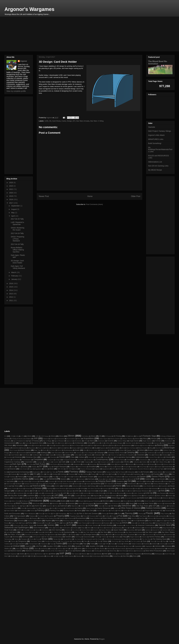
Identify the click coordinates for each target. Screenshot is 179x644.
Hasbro (89, 484)
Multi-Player (10, 504)
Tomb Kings (115, 541)
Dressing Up (111, 467)
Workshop (147, 554)
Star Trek (78, 532)
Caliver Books (69, 453)
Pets (55, 514)
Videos (18, 549)
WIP (62, 553)
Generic (63, 479)
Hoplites (101, 486)
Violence (60, 549)
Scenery (51, 525)
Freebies (12, 477)
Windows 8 (40, 554)
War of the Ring (90, 549)
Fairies (45, 472)
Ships (83, 528)
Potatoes (32, 516)
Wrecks (20, 556)
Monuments (117, 501)
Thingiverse (22, 541)
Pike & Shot (73, 514)
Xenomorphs (40, 556)
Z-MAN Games (69, 556)
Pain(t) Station (171, 508)
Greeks (42, 481)
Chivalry (165, 455)
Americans (101, 441)
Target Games (134, 537)
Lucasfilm (77, 496)
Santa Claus (149, 523)
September (16, 206)
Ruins (64, 523)
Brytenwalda (22, 453)
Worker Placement (135, 554)
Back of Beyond (76, 445)
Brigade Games (132, 450)
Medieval (58, 498)
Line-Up (149, 493)
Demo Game (121, 464)
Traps (52, 544)
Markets (7, 498)
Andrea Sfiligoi (122, 441)
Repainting (31, 521)
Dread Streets (82, 467)
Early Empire (23, 469)
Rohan (30, 523)
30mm (93, 436)
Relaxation (159, 518)
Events (169, 469)
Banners (119, 445)
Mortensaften (158, 501)
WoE (106, 554)
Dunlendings (168, 467)
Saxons (7, 525)
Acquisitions (89, 438)
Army (89, 443)
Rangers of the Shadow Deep (48, 518)
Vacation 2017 (80, 546)
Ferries (6, 474)
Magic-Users (87, 496)
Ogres (100, 506)
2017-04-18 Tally (17, 244)
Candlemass (151, 453)
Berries (90, 448)
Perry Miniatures (30, 513)
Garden (37, 479)
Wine (47, 554)
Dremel (102, 467)
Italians (23, 491)
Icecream (105, 489)
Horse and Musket (133, 486)
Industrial (154, 488)
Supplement (169, 535)
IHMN (113, 488)
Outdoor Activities (153, 508)
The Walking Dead (159, 539)
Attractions (20, 445)
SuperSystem (159, 535)
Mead (48, 498)
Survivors (26, 537)
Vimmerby (44, 548)
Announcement (10, 443)
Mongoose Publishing (93, 501)
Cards (64, 121)
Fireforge (63, 474)
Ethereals (127, 469)
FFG (35, 474)
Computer (50, 460)
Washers (78, 551)
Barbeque (137, 445)
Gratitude (26, 481)
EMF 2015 (60, 469)
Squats (40, 532)
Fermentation (169, 472)
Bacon (92, 445)
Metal (104, 498)
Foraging (128, 474)
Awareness (59, 445)
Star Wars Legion (152, 532)
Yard (55, 556)
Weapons (88, 551)
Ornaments (60, 508)
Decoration (103, 464)
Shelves (57, 528)
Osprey (80, 508)
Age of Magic (47, 441)
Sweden (68, 537)
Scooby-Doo (81, 525)
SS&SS (47, 532)
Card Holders (15, 455)
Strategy (103, 534)
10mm (29, 436)
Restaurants (98, 521)
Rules (71, 523)
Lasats (71, 493)
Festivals (14, 474)
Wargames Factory (134, 548)
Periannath (169, 511)
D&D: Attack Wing (161, 462)
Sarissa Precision (161, 523)
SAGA (125, 523)
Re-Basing (70, 518)
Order (23, 508)
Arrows (97, 443)
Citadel (62, 457)
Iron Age (170, 488)
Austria (30, 445)
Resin (57, 521)
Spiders (172, 530)
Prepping (60, 516)
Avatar (51, 445)
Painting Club (55, 511)
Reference (150, 518)
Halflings (149, 481)
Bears (47, 448)
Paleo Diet (89, 511)
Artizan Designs (118, 443)
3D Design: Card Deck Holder (17, 262)
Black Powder (143, 448)
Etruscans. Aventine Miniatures (141, 469)
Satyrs (171, 523)
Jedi (83, 491)
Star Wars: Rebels (168, 532)
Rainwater (172, 516)
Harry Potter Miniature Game (64, 484)
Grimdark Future (90, 481)
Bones (59, 450)
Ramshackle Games (24, 518)
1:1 (5, 436)
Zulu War (126, 556)
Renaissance (9, 521)
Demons (131, 464)
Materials (16, 498)
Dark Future (40, 464)
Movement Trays (169, 501)
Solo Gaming (56, 530)
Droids (119, 467)
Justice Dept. (111, 491)
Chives (173, 455)
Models (63, 501)
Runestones (98, 523)
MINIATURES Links (156, 139)
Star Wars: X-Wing (97, 121)
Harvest (77, 484)
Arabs (56, 443)
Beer (68, 448)
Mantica (129, 496)
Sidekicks (109, 528)
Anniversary (169, 441)
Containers (90, 460)
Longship (48, 496)
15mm (53, 436)
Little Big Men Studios (15, 496)
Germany (91, 479)
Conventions (131, 460)
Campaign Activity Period (116, 453)
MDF (33, 498)
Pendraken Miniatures (136, 511)
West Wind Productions (154, 551)
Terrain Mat (57, 539)
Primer (85, 516)
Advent (137, 439)
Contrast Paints (119, 460)
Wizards (92, 554)
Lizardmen (31, 496)
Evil (6, 472)
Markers (170, 496)
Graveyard (34, 481)
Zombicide (87, 556)
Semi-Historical (39, 528)
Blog (151, 448)
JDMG (77, 491)
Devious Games (168, 464)
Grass (20, 481)
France (166, 474)
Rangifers (62, 518)
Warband (110, 549)
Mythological (89, 503)
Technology (8, 539)
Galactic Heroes (102, 477)
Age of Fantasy (34, 441)
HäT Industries (109, 484)
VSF (66, 548)
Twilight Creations (136, 544)
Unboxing (162, 544)
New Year (17, 506)
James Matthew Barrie (60, 491)
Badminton (99, 445)
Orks (53, 508)
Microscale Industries (131, 498)
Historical (36, 486)
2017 (11, 203)
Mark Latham (161, 496)
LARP (65, 493)
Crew (71, 462)
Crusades (117, 462)
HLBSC (57, 486)
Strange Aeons (91, 534)
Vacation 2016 (66, 546)
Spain (139, 530)
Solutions (68, 530)
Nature (123, 503)
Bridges (122, 450)
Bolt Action (52, 450)
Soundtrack (76, 530)
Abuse (52, 439)
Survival (16, 537)
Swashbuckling (57, 537)
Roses (52, 523)
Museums (56, 503)
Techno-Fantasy (155, 537)
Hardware (18, 484)
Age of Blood (164, 439)
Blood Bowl (159, 448)
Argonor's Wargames (29, 9)
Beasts (62, 448)
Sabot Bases (116, 523)
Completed (38, 460)
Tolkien (105, 541)
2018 (11, 199)
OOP (154, 506)
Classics (91, 457)
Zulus (135, 556)
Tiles (86, 541)
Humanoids (29, 489)
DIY (74, 121)
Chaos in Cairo (115, 455)
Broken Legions (154, 450)
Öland (106, 506)
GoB (138, 479)
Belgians (75, 448)
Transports (44, 544)
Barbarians (127, 445)
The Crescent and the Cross (93, 539)
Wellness (131, 551)
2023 (11, 186)
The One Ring (146, 539)
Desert (145, 464)
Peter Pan (48, 514)
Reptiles (48, 521)
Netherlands (168, 503)
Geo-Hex (73, 479)
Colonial (168, 457)
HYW (82, 488)
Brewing (113, 450)
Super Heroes (149, 535)
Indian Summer (145, 489)
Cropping (87, 462)
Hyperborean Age (73, 489)
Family (61, 472)
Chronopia (44, 457)
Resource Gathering (70, 521)
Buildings (44, 453)
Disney (25, 467)
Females (146, 472)
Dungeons (152, 467)
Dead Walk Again (65, 464)
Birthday (117, 448)
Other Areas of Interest (130, 508)
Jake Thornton (42, 491)
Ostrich (116, 508)
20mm (61, 436)
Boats (45, 450)
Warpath (70, 551)
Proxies (114, 516)
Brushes (14, 453)
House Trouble (12, 489)
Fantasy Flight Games (94, 472)
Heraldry (141, 484)
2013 (11, 294)
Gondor (162, 479)
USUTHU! (39, 546)
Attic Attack (8, 445)
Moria (139, 501)
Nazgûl (140, 503)
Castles (68, 455)
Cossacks (40, 462)
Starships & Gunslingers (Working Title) (36, 535)
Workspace (159, 554)
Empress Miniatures (86, 469)
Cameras (79, 453)
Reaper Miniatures (95, 518)
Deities (113, 464)
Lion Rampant (161, 493)
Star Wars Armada (83, 121)
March (14, 272)
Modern (72, 501)
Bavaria (24, 448)
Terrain (45, 539)
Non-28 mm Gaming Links (158, 166)
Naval (131, 503)
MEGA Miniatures (73, 498)
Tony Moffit (125, 541)
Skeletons (138, 528)
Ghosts (101, 479)
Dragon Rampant (60, 467)
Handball (166, 481)
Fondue (106, 474)
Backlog (86, 445)
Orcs (15, 508)
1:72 (22, 436)
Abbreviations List (155, 162)
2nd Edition (85, 436)
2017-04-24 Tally (17, 233)
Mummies (46, 503)
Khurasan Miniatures (142, 491)
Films (48, 474)
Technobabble (169, 537)
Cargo (51, 455)
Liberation (129, 493)
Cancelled (142, 453)
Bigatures (103, 448)
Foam (100, 474)
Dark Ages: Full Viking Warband (18, 267)
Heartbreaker (132, 484)
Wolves (114, 554)
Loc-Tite (41, 496)
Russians (107, 523)
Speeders (165, 530)
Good (171, 479)
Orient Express (45, 508)
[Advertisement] (79, 34)
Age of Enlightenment (20, 441)
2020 (11, 193)
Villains (36, 549)
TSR (107, 544)
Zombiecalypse (96, 556)
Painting (41, 510)
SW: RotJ (47, 537)
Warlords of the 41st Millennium (55, 551)
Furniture (76, 477)
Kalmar (119, 491)
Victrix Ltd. (8, 548)
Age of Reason (59, 441)
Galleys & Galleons (115, 477)
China (150, 455)
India (136, 489)
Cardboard (36, 455)
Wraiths (13, 556)
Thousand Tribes (36, 541)
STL (67, 535)
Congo (58, 460)
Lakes (40, 493)
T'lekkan (104, 537)
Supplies (7, 537)
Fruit (54, 477)
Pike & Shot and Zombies (88, 513)
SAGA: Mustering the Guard (18, 229)
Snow (37, 530)
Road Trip (169, 521)
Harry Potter (49, 484)
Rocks (6, 523)
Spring (33, 532)
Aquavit (49, 443)
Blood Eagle (169, 448)
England (97, 469)
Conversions (144, 460)
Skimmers (148, 528)
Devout (7, 467)
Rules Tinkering (83, 523)
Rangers (35, 518)
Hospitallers (164, 486)
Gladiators (119, 479)
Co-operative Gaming (124, 457)
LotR (56, 495)
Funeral (69, 477)
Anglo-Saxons (147, 441)
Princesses (93, 516)
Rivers (162, 521)
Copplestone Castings (12, 462)
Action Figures (104, 439)
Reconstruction (122, 518)
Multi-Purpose (22, 503)
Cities (73, 457)
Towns (158, 541)
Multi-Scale (36, 503)
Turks (113, 544)
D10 (171, 462)
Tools (145, 541)
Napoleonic (100, 503)
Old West (114, 506)
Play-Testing (165, 513)
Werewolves (140, 551)
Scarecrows (17, 525)
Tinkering (92, 541)
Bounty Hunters (93, 450)
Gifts (112, 479)
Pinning (104, 514)
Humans (38, 488)
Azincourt (67, 445)
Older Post (136, 196)
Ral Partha (10, 518)
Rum (91, 523)
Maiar (103, 496)
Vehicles (158, 546)
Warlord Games (16, 551)
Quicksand (153, 516)
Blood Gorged (14, 450)
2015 (11, 287)
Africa (145, 439)
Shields (75, 528)
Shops (95, 528)
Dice (13, 467)
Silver (126, 528)
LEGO (108, 493)
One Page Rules (142, 506)
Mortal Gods (148, 501)
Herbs (149, 484)
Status (60, 534)
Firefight (55, 474)
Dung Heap (143, 467)
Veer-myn (129, 546)
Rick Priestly (153, 521)
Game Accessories (131, 477)
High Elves (15, 486)
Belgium (82, 448)
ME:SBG (41, 498)
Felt (139, 472)
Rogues (23, 523)
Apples (27, 443)
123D (46, 121)
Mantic (121, 496)
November (49, 506)
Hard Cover (10, 484)
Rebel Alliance (108, 518)
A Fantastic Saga (149, 436)
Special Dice (156, 530)
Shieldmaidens (66, 528)
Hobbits (66, 486)
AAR (36, 438)
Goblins (148, 479)
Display (34, 467)
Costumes (48, 462)
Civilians (81, 457)
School (61, 525)
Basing (160, 445)
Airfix (86, 441)
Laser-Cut (78, 493)
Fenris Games (158, 472)
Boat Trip (37, 450)
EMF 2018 (69, 469)
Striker (110, 534)
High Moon (26, 486)
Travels (59, 544)
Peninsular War (158, 511)
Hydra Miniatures (61, 489)
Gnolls (131, 479)
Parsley (113, 511)
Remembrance (168, 518)
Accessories (60, 439)
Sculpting (120, 525)
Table (110, 537)
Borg (85, 450)
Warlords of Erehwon (33, 551)
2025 (11, 183)
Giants (107, 479)
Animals (158, 441)
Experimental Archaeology (20, 472)
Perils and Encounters (12, 513)
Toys (164, 541)
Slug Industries (168, 528)
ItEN (34, 491)
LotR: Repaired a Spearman (17, 223)
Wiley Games (31, 554)
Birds (110, 448)
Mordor (132, 501)
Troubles (100, 544)
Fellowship (131, 472)
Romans (39, 523)
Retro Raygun (117, 521)
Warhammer (161, 548)
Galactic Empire (88, 477)
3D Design (108, 436)
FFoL (42, 474)
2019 (11, 196)
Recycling (134, 518)
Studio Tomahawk (129, 534)
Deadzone (77, 464)
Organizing (30, 508)
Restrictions (107, 521)
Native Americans (113, 504)
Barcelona (145, 445)
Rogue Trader (15, 523)
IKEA (120, 489)
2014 (11, 290)
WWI (26, 556)
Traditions (7, 544)
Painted (32, 511)
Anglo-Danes (134, 441)
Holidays (93, 486)
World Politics (169, 554)
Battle (8, 448)
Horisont (109, 486)
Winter (53, 554)
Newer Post (44, 196)
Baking (107, 445)
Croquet (96, 462)
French (20, 477)
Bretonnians (104, 450)
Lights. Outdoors (138, 493)
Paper (107, 511)
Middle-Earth (144, 498)
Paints (79, 511)
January (15, 279)
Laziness (86, 493)
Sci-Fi (69, 525)
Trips (85, 544)
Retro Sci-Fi (127, 521)
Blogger (102, 639)
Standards (67, 532)
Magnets (96, 496)
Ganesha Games (21, 479)
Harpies (41, 484)
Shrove (102, 528)
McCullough (26, 498)
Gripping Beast (104, 481)
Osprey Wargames (104, 508)
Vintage (53, 549)
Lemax (121, 493)
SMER (19, 530)
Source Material (86, 530)
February (15, 276)
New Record (8, 506)
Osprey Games (90, 508)
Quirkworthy (162, 516)
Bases (152, 445)
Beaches (41, 448)
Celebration (98, 455)
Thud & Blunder (65, 541)
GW (129, 481)
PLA (119, 513)
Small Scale (9, 530)
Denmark (138, 464)
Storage (73, 534)
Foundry (156, 474)
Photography (62, 513)
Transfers (22, 544)
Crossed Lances (106, 462)
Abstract (46, 439)
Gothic (12, 481)
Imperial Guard (128, 489)
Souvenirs (96, 530)
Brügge (7, 453)
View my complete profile (16, 91)
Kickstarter (155, 491)
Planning (129, 513)
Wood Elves (122, 554)
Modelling (53, 501)
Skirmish (156, 528)
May (13, 213)
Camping (130, 452)
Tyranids (147, 544)
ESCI (119, 469)
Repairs (39, 521)
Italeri (16, 491)
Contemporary (102, 460)
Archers (62, 443)
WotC (6, 556)
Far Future (121, 472)
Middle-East (156, 498)
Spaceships (131, 530)
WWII (32, 556)
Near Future (149, 503)
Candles (159, 453)
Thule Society (77, 541)
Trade (170, 541)
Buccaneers (33, 453)
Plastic (149, 513)
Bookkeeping (68, 450)
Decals (85, 464)
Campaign (100, 453)
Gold (156, 479)
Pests (41, 514)
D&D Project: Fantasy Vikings (160, 131)
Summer (140, 534)
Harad (173, 481)
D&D (151, 462)
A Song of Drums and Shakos (21, 439)
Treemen (70, 544)
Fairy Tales (52, 472)
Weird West (123, 551)
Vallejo (106, 546)
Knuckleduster (20, 493)
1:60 (17, 436)
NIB (30, 506)
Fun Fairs (61, 477)
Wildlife (22, 554)
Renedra (21, 521)
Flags (79, 474)
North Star (39, 506)
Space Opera (118, 530)
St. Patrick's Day (57, 532)
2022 (11, 189)
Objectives (75, 506)
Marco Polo (138, 496)
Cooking (153, 460)
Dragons (73, 467)
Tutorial (119, 544)
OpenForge (163, 506)
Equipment (106, 469)
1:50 (12, 436)
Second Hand (164, 525)
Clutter (112, 457)
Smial (25, 530)
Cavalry (89, 455)
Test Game (78, 539)
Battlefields (16, 448)
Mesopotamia (94, 498)
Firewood (72, 474)
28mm (71, 436)
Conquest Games (69, 460)
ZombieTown (117, 556)
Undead (16, 546)
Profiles (107, 516)
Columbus (7, 460)
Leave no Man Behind (97, 493)
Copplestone (168, 460)
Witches (84, 554)
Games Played (158, 477)
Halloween (158, 481)
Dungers (159, 467)
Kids (162, 491)
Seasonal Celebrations (146, 525)
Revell (135, 521)
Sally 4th (140, 523)
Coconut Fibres (153, 457)
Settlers (51, 528)
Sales (133, 523)
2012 (11, 297)
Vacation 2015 (52, 546)
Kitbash (11, 493)
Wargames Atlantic (120, 549)
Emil (76, 469)
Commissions (26, 460)
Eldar (46, 469)
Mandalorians (112, 496)
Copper (160, 460)
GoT (6, 481)
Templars (24, 539)
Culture (144, 462)
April (13, 216)
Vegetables (138, 546)
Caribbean (59, 455)
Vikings (25, 548)
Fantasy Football (111, 472)
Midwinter (166, 498)
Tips (99, 541)
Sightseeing (118, 528)
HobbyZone (76, 486)
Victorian (168, 546)
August (14, 209)
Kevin (131, 491)
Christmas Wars (31, 457)
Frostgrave (45, 477)
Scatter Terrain (28, 525)
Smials (31, 530)
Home (90, 196)
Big (96, 448)
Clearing (98, 457)
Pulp (120, 516)
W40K (80, 548)
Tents (38, 539)
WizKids (99, 554)
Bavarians (32, 448)
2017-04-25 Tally (17, 219)
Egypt (31, 469)
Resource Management (85, 521)
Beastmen (55, 448)
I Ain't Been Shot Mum (94, 489)
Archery (70, 443)
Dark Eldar (30, 464)
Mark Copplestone (149, 496)
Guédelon (120, 481)
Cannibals (167, 453)
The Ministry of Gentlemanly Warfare (115, 539)
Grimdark (79, 481)
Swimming (78, 537)
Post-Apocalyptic (19, 516)
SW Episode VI (37, 537)
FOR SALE (120, 474)
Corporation (29, 462)
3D (50, 121)
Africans (154, 439)
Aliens (92, 441)
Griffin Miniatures (68, 481)
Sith (131, 528)
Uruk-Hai (29, 546)
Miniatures (36, 501)
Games (143, 477)
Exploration (37, 472)
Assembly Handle (131, 443)
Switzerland (87, 537)
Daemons (7, 464)
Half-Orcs (139, 481)
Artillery (108, 443)
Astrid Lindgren (167, 443)
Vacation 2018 (95, 546)
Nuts (56, 506)
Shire (89, 528)
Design (69, 121)
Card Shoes (56, 121)
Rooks (46, 523)
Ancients (110, 441)
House (172, 486)
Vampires (113, 546)
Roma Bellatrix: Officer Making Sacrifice (17, 250)
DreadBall (92, 467)
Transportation (33, 544)
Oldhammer (126, 506)
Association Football (145, 443)
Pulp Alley (132, 516)
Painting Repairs (69, 511)
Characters (141, 455)
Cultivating (136, 462)
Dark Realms (54, 464)
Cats (83, 455)
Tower (152, 541)
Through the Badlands (51, 541)
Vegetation (149, 546)
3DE (127, 436)
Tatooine (144, 537)
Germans (82, 479)
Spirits (8, 532)
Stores (81, 535)
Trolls (92, 544)
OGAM (91, 506)
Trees (77, 544)
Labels (28, 493)
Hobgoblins (85, 486)
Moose (125, 501)
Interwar (162, 489)
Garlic (45, 479)
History (48, 486)
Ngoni (24, 506)
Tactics (117, 537)
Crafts (63, 462)
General (53, 479)
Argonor (24, 61)
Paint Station (11, 511)
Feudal (21, 474)
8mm (138, 436)
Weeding (97, 551)
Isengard (8, 491)
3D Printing (118, 436)
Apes (21, 443)
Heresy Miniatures (159, 484)
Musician (71, 503)
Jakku (50, 491)
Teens (16, 539)
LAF (34, 493)
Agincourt (69, 441)
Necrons (160, 504)
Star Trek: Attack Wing (90, 532)
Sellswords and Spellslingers (17, 528)
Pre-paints (50, 516)
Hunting (50, 488)
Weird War (113, 551)
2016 (11, 283)
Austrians (37, 445)
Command (16, 460)
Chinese (157, 455)
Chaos (106, 455)
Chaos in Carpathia (128, 455)
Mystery (80, 504)
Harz (83, 484)
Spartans (148, 530)
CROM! (78, 462)
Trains (14, 544)
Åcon (79, 439)
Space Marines (106, 530)
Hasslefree (97, 484)
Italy (28, 491)
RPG (58, 523)
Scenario (40, 525)
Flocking (86, 474)
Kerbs (126, 491)
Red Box (142, 518)
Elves (52, 469)
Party (119, 511)
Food (113, 474)
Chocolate (9, 457)
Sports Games (25, 532)
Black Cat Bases (131, 448)
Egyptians (38, 469)
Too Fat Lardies (136, 541)
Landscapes (48, 493)
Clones (105, 457)
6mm (132, 436)
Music (63, 503)
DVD (6, 469)
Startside (152, 127)
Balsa (113, 445)
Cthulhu (127, 462)
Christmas (18, 457)
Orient (37, 508)
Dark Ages (17, 464)
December (93, 464)
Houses (21, 489)
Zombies (106, 556)
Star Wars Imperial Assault (134, 532)
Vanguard (120, 546)
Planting (141, 514)
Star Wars (104, 532)
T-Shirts (97, 537)
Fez (28, 474)
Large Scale (57, 493)
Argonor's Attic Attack (156, 135)
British (142, 450)
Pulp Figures (143, 516)
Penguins (147, 511)
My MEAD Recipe (155, 170)
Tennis (32, 539)
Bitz (123, 448)
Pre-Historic (41, 516)
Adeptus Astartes (115, 439)
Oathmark (64, 506)
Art (102, 443)
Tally (124, 537)
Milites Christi (15, 501)
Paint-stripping (22, 511)
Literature (172, 493)
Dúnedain (134, 467)
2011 (11, 300)
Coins (162, 457)
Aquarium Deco (37, 443)
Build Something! (155, 143)
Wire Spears (75, 554)
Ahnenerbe (78, 441)
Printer (100, 516)
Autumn (44, 445)
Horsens (156, 486)
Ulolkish (154, 544)
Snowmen (45, 530)
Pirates (111, 513)
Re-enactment (81, 518)
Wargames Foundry (149, 549)
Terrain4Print (67, 539)
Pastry (125, 511)
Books (77, 450)
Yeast (60, 556)
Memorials (84, 498)
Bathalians (172, 445)
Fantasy (74, 472)
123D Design (45, 436)
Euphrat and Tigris (158, 469)
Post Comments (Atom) (94, 204)
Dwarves (13, 469)
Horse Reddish (147, 486)
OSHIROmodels (70, 508)
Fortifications (147, 474)
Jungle (101, 491)
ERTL (114, 469)
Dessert (159, 464)
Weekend (105, 551)
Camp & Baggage (89, 453)
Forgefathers (137, 474)
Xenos (49, 556)
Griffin (59, 481)
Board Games (25, 450)
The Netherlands (134, 539)
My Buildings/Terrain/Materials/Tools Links (160, 150)
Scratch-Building (107, 525)
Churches (53, 457)
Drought (126, 467)
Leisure (114, 493)
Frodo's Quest (32, 477)
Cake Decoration (56, 453)
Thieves (13, 541)
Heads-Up (120, 484)
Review (142, 521)
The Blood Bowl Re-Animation (158, 62)
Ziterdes (79, 556)
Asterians (157, 443)
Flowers (93, 474)
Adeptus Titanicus (127, 439)
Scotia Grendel (93, 525)
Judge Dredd (91, 491)
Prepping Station (75, 516)
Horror (119, 486)
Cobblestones (140, 457)
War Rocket (101, 548)
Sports (15, 532)
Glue (126, 479)
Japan (71, 491)
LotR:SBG (67, 496)
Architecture (79, 443)
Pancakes (100, 511)
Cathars (77, 455)
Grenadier (51, 481)
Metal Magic (116, 498)
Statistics (53, 535)
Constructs (81, 460)
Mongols (81, 501)
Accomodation (71, 439)
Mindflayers (25, 501)
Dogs (50, 467)
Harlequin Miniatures (30, 484)
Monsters (106, 501)
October (83, 506)
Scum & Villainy (130, 525)
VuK (72, 548)
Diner (19, 467)
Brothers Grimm (168, 450)
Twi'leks (126, 544)
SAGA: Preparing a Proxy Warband (17, 239)
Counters (56, 462)
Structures (118, 535)
